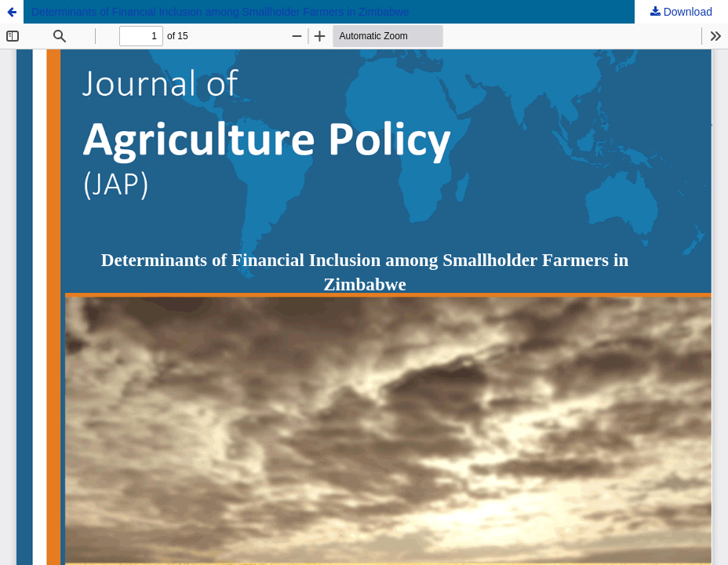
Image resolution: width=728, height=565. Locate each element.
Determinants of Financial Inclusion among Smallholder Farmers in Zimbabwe (220, 12)
